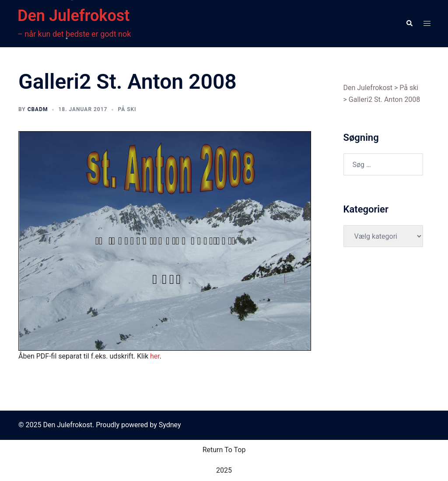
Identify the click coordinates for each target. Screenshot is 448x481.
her (155, 356)
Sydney (170, 425)
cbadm (38, 109)
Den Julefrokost (73, 16)
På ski (127, 109)
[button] (409, 24)
